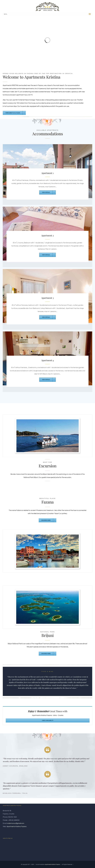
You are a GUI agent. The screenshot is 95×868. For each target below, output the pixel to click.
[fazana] (47, 536)
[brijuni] (47, 592)
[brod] (48, 421)
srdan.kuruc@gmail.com (16, 823)
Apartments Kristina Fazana (17, 827)
